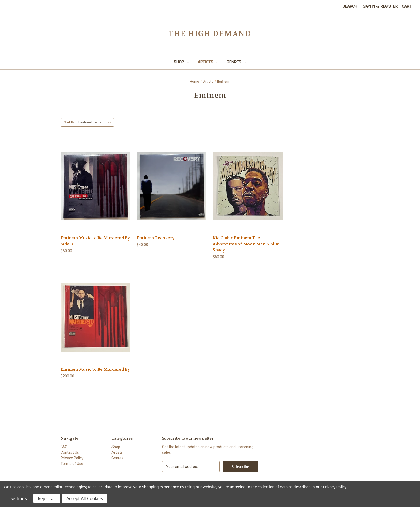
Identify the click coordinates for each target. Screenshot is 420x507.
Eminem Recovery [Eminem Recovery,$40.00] (156, 238)
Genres (236, 62)
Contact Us (70, 452)
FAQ (64, 447)
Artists (208, 62)
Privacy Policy (72, 458)
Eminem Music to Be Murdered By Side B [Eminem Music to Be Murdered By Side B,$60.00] (95, 241)
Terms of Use (72, 464)
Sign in (369, 6)
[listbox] (96, 122)
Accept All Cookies (85, 498)
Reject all (47, 498)
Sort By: (70, 122)
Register (389, 6)
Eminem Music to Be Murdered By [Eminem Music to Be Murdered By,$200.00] (95, 369)
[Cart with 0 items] (407, 7)
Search (350, 6)
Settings (19, 498)
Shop (181, 62)
